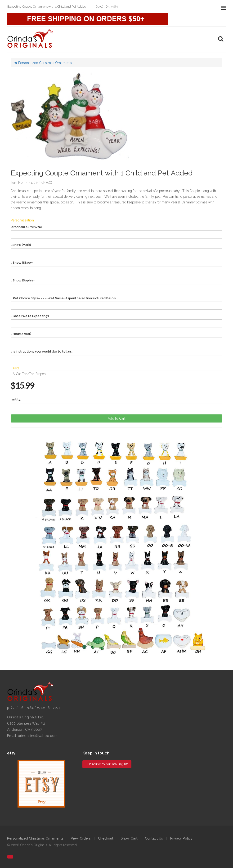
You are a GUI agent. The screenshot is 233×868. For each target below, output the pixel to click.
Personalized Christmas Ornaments (43, 63)
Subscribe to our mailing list (107, 764)
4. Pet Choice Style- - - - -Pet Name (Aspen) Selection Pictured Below (63, 298)
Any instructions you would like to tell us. (41, 351)
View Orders (81, 838)
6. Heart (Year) (20, 334)
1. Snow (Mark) (20, 245)
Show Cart (129, 838)
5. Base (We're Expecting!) (29, 316)
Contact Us (154, 838)
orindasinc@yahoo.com (38, 736)
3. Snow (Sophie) (22, 280)
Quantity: (14, 399)
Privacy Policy (181, 838)
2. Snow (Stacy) (21, 263)
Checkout (106, 838)
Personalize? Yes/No (26, 227)
